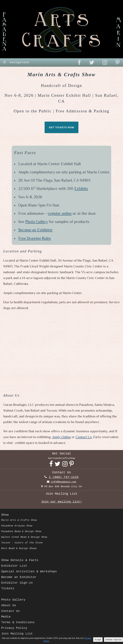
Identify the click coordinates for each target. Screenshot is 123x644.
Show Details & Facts (20, 560)
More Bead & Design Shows (19, 548)
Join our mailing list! (62, 502)
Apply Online (62, 437)
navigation (16, 62)
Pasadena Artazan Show (17, 526)
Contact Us (84, 437)
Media (6, 617)
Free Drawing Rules (35, 238)
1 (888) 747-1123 (64, 477)
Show (5, 515)
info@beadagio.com (64, 482)
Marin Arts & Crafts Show (19, 520)
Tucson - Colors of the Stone (22, 543)
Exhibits (81, 189)
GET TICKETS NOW (62, 128)
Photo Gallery (37, 222)
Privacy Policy (14, 628)
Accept (98, 640)
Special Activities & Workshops (29, 571)
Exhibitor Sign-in (17, 583)
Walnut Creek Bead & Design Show (25, 537)
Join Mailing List (17, 634)
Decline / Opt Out (113, 640)
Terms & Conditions (18, 622)
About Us (9, 605)
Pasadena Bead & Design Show (22, 531)
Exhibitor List (14, 566)
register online (60, 214)
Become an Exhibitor (36, 230)
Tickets (8, 588)
